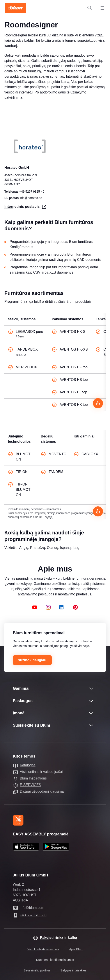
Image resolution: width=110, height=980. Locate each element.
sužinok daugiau (32, 660)
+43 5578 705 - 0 (33, 915)
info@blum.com (32, 908)
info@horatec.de (31, 198)
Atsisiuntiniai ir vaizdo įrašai (41, 772)
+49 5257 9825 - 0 (32, 192)
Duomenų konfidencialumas (55, 960)
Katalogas (28, 765)
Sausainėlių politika (37, 970)
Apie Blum (76, 949)
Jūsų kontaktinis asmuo (43, 949)
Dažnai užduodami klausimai (42, 791)
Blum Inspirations (33, 778)
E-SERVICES (31, 785)
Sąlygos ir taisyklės (73, 970)
